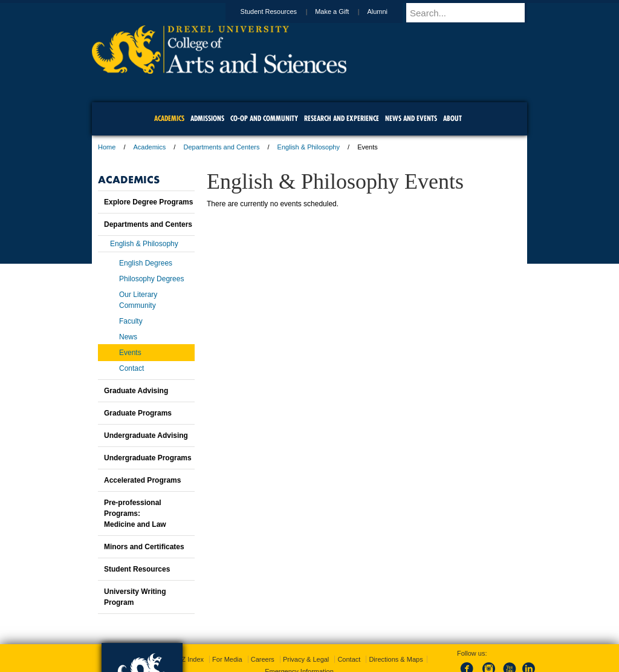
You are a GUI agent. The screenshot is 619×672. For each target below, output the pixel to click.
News (128, 337)
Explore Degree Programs (148, 202)
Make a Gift (343, 11)
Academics (150, 147)
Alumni (389, 11)
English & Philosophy (309, 147)
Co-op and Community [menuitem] (264, 118)
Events (130, 353)
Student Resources (280, 11)
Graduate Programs (138, 413)
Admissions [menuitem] (207, 118)
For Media (227, 659)
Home (107, 147)
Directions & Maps (396, 659)
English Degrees (146, 263)
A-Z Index (189, 659)
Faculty (131, 321)
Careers (263, 659)
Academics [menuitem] (169, 118)
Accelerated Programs (142, 480)
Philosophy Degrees (151, 279)
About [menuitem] (452, 118)
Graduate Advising (136, 391)
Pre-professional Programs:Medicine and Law (135, 514)
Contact (131, 368)
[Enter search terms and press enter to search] (472, 13)
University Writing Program (135, 597)
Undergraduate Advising (146, 435)
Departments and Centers (221, 147)
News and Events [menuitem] (411, 118)
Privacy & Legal (306, 659)
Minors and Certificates (144, 547)
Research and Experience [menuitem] (342, 118)
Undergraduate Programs (148, 458)
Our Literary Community (138, 300)
